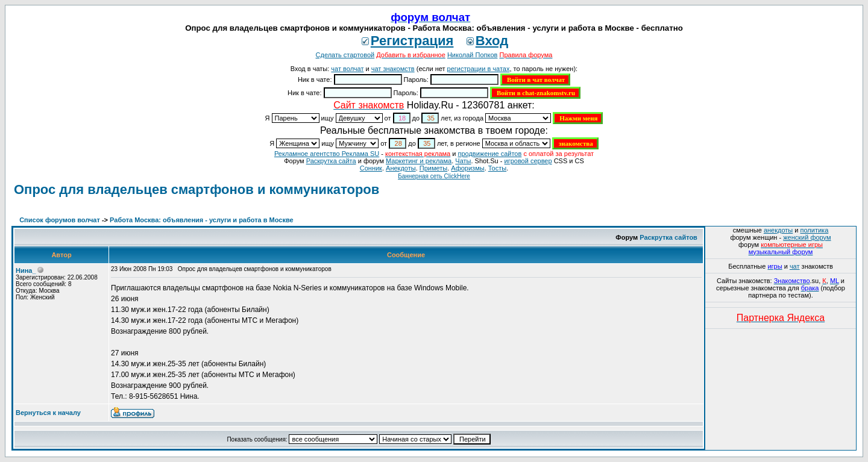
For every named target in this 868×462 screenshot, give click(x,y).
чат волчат (347, 69)
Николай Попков (473, 55)
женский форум (807, 237)
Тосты (497, 168)
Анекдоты (401, 168)
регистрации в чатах (479, 69)
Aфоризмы (467, 168)
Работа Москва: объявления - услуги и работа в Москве (202, 220)
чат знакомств (393, 69)
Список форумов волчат (60, 220)
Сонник (371, 168)
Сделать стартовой (345, 55)
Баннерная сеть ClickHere (434, 176)
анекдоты (778, 230)
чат (795, 266)
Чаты (463, 161)
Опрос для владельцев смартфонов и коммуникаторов (197, 189)
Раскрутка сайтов (668, 237)
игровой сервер (528, 161)
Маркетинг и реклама (419, 161)
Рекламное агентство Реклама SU (327, 154)
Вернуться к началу (48, 413)
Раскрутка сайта (331, 161)
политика (815, 230)
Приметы (433, 168)
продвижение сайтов (489, 154)
